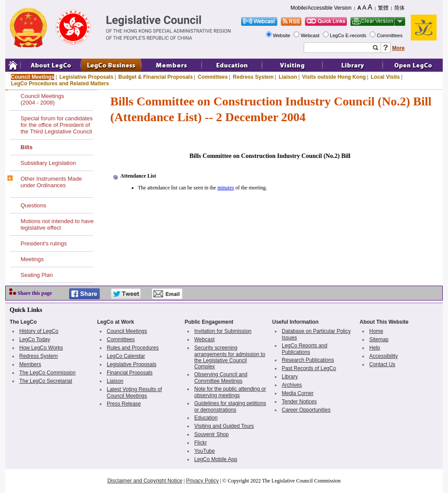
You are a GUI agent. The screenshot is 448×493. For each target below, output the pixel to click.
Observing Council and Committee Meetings (221, 378)
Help (375, 348)
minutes (226, 188)
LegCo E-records (349, 35)
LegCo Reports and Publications (304, 349)
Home (376, 331)
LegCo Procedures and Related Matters (60, 84)
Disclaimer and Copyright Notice (145, 481)
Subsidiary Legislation (48, 163)
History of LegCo (39, 331)
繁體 (383, 8)
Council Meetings (33, 77)
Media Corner (298, 393)
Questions (33, 205)
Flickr (201, 443)
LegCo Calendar (126, 356)
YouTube (205, 451)
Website (282, 35)
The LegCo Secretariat (46, 381)
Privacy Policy (202, 481)
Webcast (311, 35)
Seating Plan (37, 275)
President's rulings (44, 243)
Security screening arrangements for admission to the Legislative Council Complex (230, 357)
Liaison (288, 77)
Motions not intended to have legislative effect (57, 224)
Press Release (124, 404)
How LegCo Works (41, 348)
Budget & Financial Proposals (156, 77)
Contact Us (382, 364)
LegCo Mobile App (216, 459)
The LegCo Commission (47, 373)
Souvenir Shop (212, 434)
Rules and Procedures (133, 348)
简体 (399, 8)
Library (290, 377)
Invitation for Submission (223, 331)
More (398, 48)
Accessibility (383, 356)
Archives (292, 385)
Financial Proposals (130, 373)
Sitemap (379, 339)
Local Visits (385, 77)
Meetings (32, 259)
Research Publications (308, 360)
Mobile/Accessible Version (321, 8)
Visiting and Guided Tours (224, 426)
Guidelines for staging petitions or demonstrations (230, 407)
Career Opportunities (306, 410)
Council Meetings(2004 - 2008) (42, 99)
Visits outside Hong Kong (334, 77)
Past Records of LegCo (309, 368)
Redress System (253, 77)
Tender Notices (299, 402)
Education (206, 418)
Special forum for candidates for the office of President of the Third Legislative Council (57, 125)
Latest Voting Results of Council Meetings (134, 393)
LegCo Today (35, 339)
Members (30, 364)
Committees (390, 35)
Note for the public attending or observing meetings (230, 392)
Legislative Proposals (86, 77)
